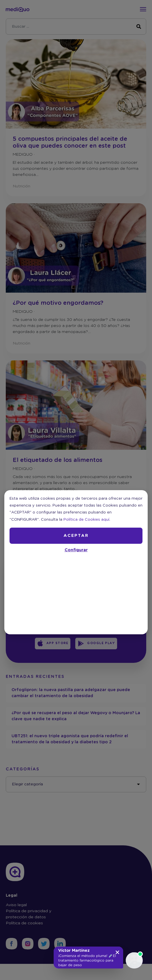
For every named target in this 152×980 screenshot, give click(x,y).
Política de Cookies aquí (86, 520)
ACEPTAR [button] (76, 536)
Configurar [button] (76, 550)
